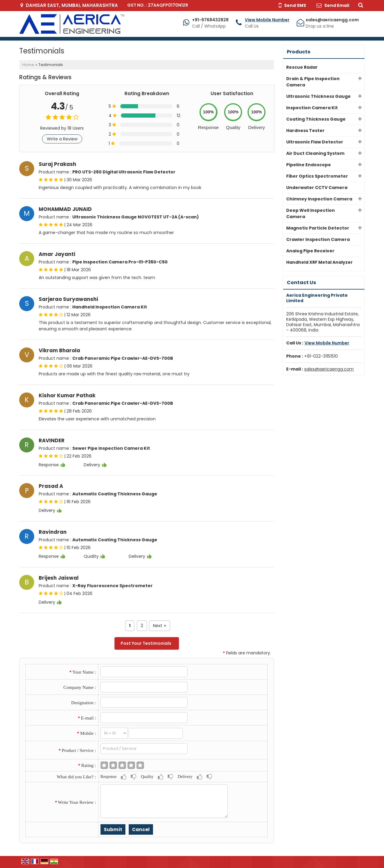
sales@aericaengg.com (332, 20)
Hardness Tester (305, 131)
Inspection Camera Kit (312, 108)
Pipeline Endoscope (309, 165)
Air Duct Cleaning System (315, 153)
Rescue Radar (302, 67)
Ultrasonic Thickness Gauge (318, 96)
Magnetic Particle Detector (318, 228)
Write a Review (62, 139)
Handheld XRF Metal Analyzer (319, 262)
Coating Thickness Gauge (316, 119)
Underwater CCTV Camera (317, 188)
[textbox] (144, 749)
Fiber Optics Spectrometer (317, 176)
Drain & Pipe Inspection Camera (313, 82)
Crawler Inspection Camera (318, 239)
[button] (267, 20)
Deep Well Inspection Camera (310, 213)
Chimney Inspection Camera (319, 199)
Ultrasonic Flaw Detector (315, 142)
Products (298, 52)
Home (28, 65)
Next (159, 626)
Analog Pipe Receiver (310, 251)
